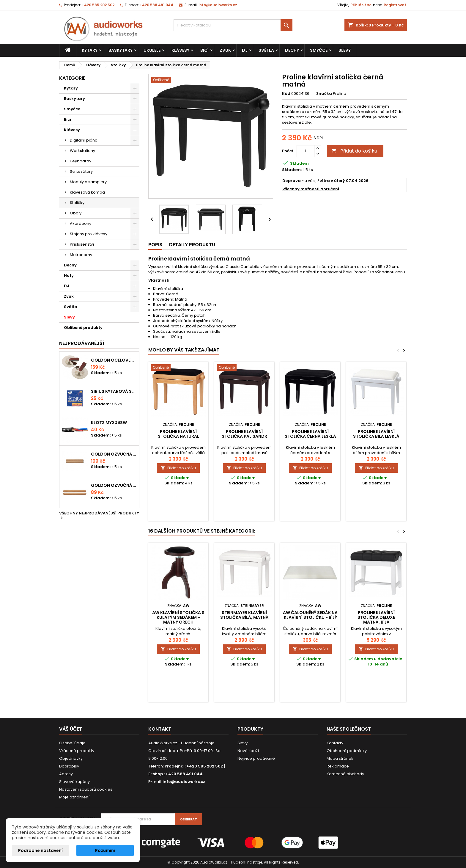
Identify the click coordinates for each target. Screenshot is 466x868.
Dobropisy (69, 766)
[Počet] (306, 151)
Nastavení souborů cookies (86, 789)
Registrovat (395, 5)
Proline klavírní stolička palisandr (244, 434)
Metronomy (81, 255)
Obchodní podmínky (347, 751)
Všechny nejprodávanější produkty (99, 516)
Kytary (90, 50)
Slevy (345, 50)
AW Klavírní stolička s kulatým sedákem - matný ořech (178, 617)
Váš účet (71, 729)
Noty (69, 276)
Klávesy (180, 50)
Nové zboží (248, 751)
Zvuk (225, 50)
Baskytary (121, 50)
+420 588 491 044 (156, 5)
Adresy (66, 774)
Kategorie (72, 78)
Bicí (204, 50)
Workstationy (82, 151)
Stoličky (77, 203)
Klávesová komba (87, 192)
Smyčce (319, 50)
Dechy (292, 50)
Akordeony (81, 223)
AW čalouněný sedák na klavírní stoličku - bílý (310, 615)
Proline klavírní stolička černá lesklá (310, 434)
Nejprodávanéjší (82, 343)
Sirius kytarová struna (114, 391)
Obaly (76, 213)
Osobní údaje (72, 743)
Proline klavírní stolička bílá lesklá (376, 434)
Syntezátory (81, 171)
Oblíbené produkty (83, 328)
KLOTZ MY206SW (109, 423)
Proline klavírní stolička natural (178, 434)
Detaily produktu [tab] (192, 245)
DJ (245, 50)
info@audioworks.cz (218, 5)
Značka (324, 94)
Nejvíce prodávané (256, 758)
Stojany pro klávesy (89, 234)
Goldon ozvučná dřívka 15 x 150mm (114, 485)
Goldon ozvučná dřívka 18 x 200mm (114, 454)
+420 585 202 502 (98, 5)
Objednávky (71, 758)
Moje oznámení (74, 797)
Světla (266, 50)
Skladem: (292, 170)
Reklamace (338, 766)
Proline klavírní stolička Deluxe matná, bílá (376, 617)
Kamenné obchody (345, 774)
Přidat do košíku (354, 151)
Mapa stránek (340, 758)
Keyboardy (81, 161)
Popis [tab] (155, 245)
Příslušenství (82, 244)
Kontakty (335, 743)
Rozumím (105, 850)
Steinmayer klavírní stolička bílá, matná (244, 615)
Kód (286, 94)
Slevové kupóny (74, 782)
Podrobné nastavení (40, 850)
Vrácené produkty (77, 751)
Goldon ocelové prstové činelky (114, 360)
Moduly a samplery (88, 182)
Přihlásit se (361, 5)
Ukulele (152, 50)
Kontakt (160, 729)
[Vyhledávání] (233, 25)
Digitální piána (84, 140)
